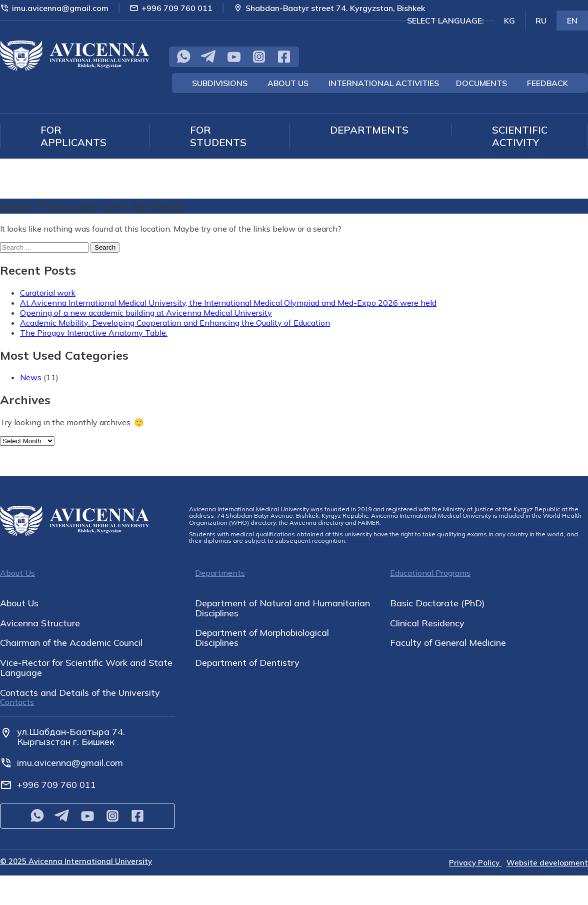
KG (509, 21)
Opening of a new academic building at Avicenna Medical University (146, 313)
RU (541, 21)
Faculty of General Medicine (448, 643)
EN (572, 21)
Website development (547, 863)
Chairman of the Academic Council (71, 643)
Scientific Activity (520, 136)
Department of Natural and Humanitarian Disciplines (282, 608)
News (31, 377)
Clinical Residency (427, 623)
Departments (369, 130)
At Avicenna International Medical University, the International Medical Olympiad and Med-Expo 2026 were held (228, 303)
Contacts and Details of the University (80, 693)
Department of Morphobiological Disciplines (262, 638)
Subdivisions (220, 83)
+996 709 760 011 (171, 8)
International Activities (384, 83)
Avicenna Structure (40, 623)
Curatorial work (48, 293)
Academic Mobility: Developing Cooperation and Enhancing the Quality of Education (175, 323)
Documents (481, 83)
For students (218, 136)
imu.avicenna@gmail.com (54, 8)
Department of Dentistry (247, 663)
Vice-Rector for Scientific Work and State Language (86, 668)
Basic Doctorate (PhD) (437, 603)
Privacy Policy (475, 863)
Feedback (547, 83)
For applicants (73, 136)
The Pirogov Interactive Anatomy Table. (94, 333)
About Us (288, 83)
